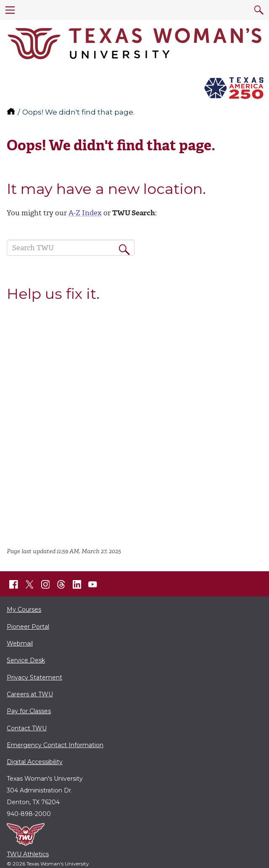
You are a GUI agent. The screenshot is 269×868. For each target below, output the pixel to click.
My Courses (24, 609)
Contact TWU (27, 728)
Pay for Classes (29, 711)
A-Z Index (85, 213)
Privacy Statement (34, 677)
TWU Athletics (28, 854)
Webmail (20, 643)
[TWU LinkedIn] (77, 585)
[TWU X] (29, 584)
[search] (259, 10)
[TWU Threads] (61, 585)
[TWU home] (12, 112)
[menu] (10, 10)
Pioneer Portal (28, 627)
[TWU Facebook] (14, 585)
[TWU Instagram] (45, 585)
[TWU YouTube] (93, 585)
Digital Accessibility (35, 762)
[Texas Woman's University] (134, 44)
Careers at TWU (30, 694)
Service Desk (26, 660)
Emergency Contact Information (55, 745)
